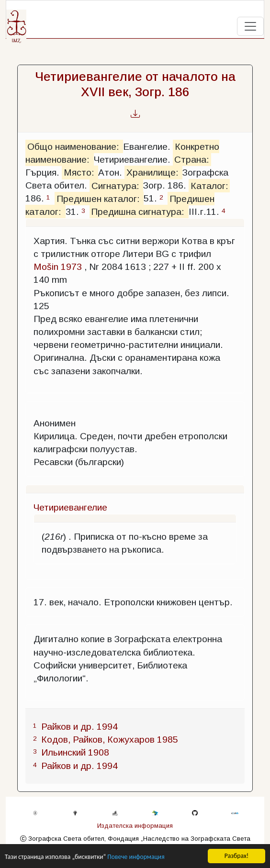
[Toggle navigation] (250, 26)
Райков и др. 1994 (79, 727)
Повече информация (136, 858)
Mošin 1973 (58, 267)
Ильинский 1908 (75, 752)
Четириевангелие (70, 507)
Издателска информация (135, 826)
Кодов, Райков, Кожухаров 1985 (110, 740)
